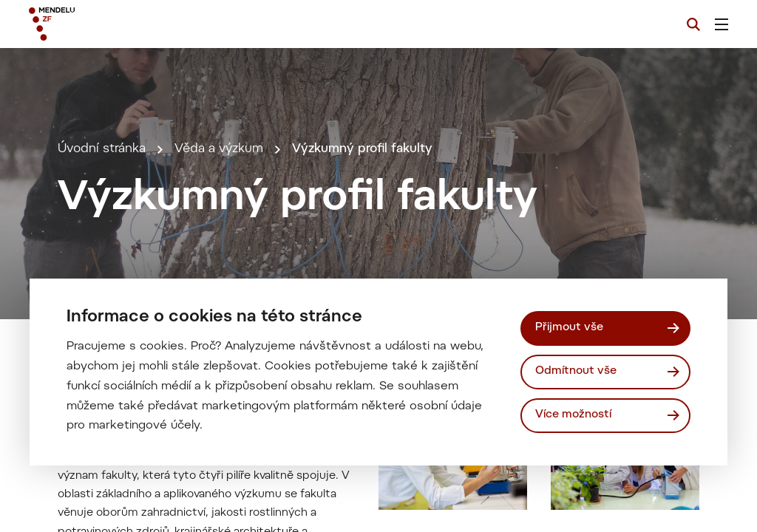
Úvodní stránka (102, 149)
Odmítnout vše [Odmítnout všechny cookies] (576, 371)
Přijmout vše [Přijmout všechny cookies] (569, 328)
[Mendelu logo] (109, 24)
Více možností (573, 415)
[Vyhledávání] (693, 24)
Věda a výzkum (219, 149)
